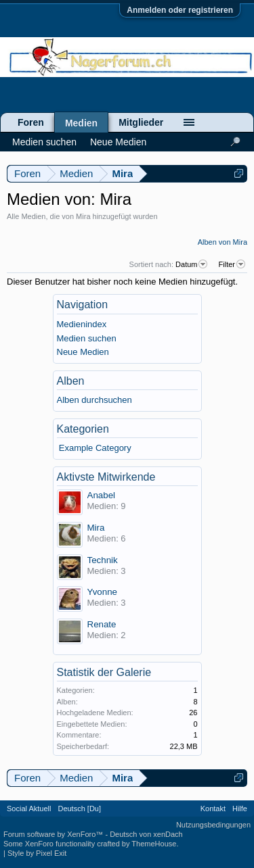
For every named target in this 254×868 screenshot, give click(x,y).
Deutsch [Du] (79, 809)
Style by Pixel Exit (37, 853)
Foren (31, 122)
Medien (81, 123)
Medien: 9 (107, 506)
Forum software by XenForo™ (54, 834)
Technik (103, 560)
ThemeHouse (154, 844)
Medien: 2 (107, 635)
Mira (96, 528)
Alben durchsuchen (94, 400)
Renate (102, 624)
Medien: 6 (107, 538)
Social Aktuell (29, 809)
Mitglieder (141, 122)
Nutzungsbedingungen (213, 825)
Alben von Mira (223, 242)
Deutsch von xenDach (146, 834)
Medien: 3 (107, 571)
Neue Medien (83, 352)
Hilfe (240, 809)
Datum (192, 264)
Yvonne (102, 592)
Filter (233, 264)
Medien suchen (87, 338)
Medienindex (82, 324)
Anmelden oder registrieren (180, 10)
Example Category (95, 448)
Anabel (102, 495)
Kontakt (213, 809)
